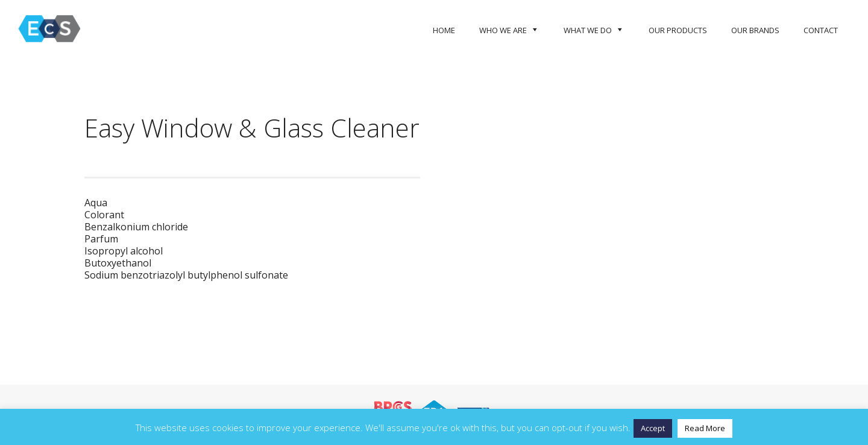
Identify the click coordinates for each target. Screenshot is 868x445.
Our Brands (755, 30)
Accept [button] (653, 428)
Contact (821, 30)
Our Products (678, 30)
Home (444, 30)
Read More (705, 428)
